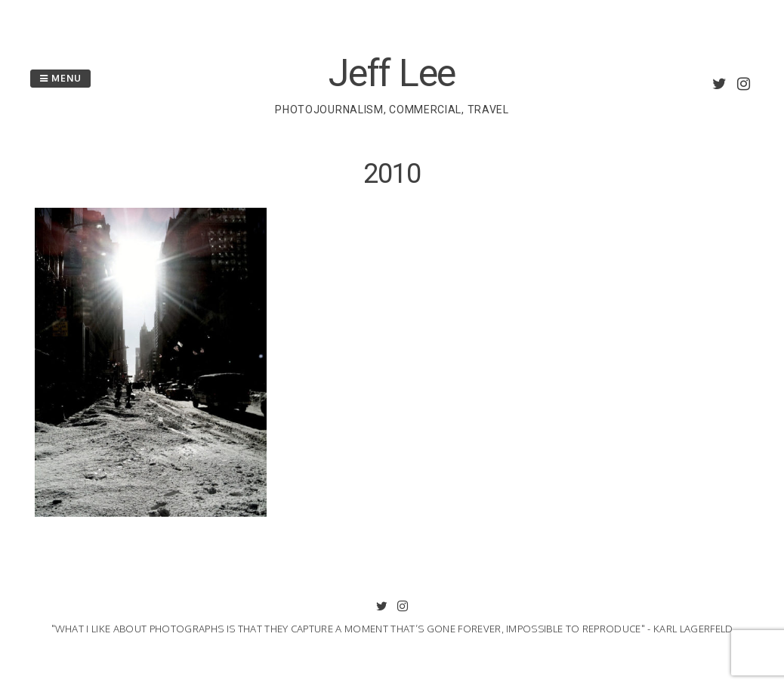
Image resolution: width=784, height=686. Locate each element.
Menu (60, 78)
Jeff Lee (392, 73)
